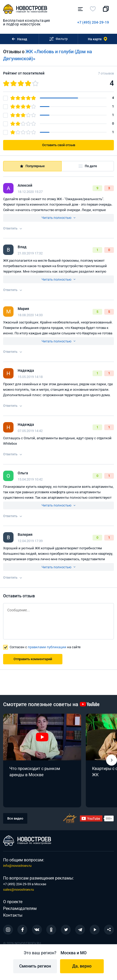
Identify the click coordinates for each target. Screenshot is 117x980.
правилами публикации (47, 647)
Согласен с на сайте (45, 647)
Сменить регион (35, 966)
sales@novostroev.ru (18, 890)
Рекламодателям (20, 908)
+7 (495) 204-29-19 (93, 22)
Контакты (13, 915)
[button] (112, 760)
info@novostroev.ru (17, 866)
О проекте (13, 902)
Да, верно (82, 966)
